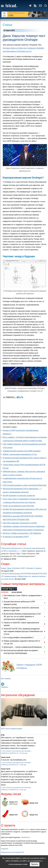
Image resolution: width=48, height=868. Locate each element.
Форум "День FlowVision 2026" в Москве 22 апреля (21, 568)
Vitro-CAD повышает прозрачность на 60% (20, 523)
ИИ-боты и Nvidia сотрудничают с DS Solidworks (22, 533)
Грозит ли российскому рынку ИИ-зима (18, 506)
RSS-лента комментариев (12, 729)
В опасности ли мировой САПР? (16, 537)
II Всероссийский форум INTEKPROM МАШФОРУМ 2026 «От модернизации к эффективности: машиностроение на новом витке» (24, 576)
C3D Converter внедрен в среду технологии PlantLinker (25, 485)
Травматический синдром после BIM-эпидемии (22, 451)
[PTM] (3, 735)
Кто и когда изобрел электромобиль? (19, 638)
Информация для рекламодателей (12, 852)
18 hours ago (23, 753)
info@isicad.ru (26, 837)
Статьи (8, 25)
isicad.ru (27, 829)
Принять (35, 864)
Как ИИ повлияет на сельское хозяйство (19, 496)
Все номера (6, 679)
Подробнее (5, 849)
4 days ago (23, 765)
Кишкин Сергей (6, 757)
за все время (17, 592)
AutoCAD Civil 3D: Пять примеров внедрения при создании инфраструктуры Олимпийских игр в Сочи (23, 631)
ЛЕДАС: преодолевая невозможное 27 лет (20, 454)
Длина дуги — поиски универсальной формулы (23, 647)
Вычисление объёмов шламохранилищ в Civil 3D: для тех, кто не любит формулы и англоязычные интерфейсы (22, 617)
